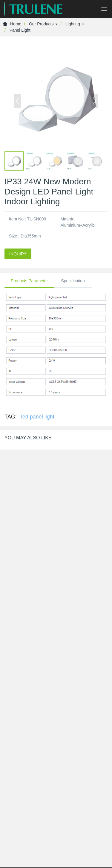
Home (12, 24)
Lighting (75, 24)
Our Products (43, 24)
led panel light (38, 417)
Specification (73, 281)
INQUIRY (18, 254)
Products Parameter (29, 281)
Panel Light (20, 30)
